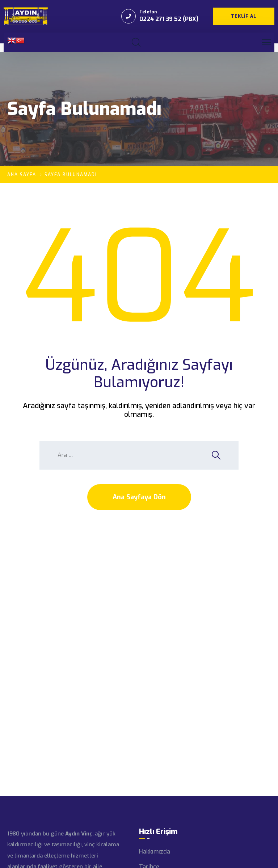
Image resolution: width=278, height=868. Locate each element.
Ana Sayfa (22, 175)
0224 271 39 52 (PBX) (169, 19)
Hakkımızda (155, 852)
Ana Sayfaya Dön (139, 497)
